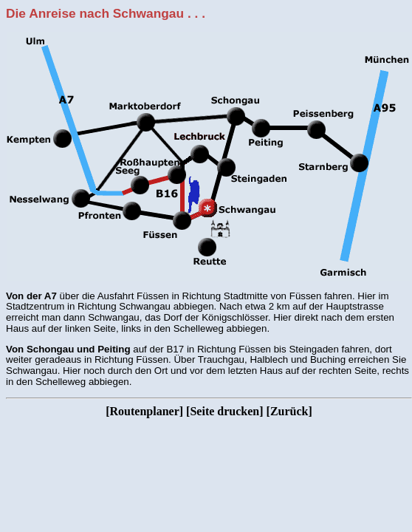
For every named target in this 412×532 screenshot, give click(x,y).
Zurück (289, 411)
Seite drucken (224, 411)
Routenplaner (145, 411)
